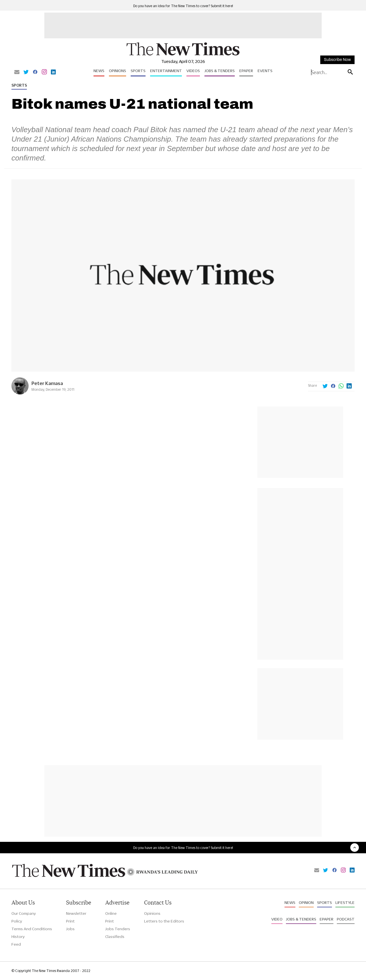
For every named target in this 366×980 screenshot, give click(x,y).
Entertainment (166, 71)
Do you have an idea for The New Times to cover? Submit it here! (183, 6)
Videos (193, 71)
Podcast (346, 919)
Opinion (306, 902)
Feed (16, 944)
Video (277, 919)
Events (265, 71)
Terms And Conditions (32, 929)
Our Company (24, 913)
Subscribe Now (337, 60)
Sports (138, 71)
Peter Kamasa (47, 383)
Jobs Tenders (118, 929)
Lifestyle (345, 902)
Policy (17, 921)
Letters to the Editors (164, 921)
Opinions (118, 71)
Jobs (70, 929)
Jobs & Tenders (220, 71)
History (18, 937)
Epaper (246, 71)
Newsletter (76, 913)
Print (70, 921)
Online (111, 913)
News (99, 71)
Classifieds (115, 937)
